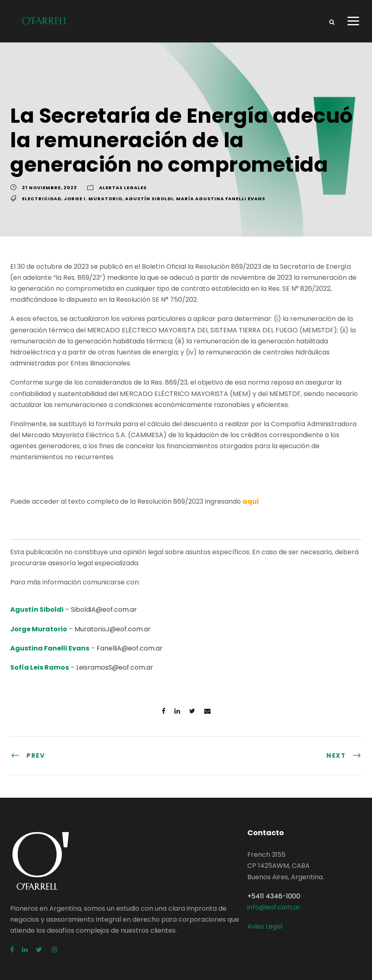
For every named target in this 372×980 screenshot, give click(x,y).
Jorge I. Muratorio (93, 199)
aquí (251, 501)
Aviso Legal (265, 926)
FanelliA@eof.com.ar (130, 648)
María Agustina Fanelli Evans (221, 199)
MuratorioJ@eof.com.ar (113, 629)
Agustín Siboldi (149, 199)
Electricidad (42, 199)
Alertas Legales (123, 188)
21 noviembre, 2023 (50, 188)
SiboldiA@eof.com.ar (104, 609)
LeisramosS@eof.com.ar (115, 667)
